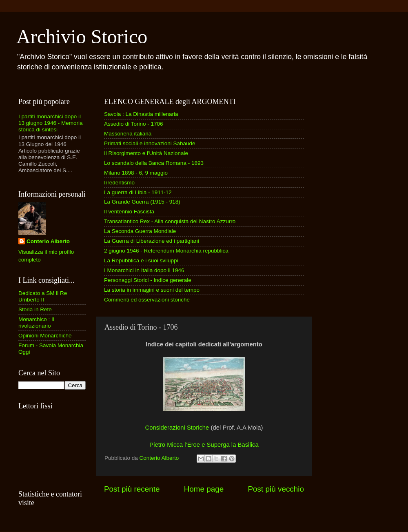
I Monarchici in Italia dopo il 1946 (144, 270)
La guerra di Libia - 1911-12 (138, 192)
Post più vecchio (276, 489)
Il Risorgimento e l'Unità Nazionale (146, 153)
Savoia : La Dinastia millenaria (141, 114)
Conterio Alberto (48, 241)
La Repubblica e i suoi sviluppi (141, 260)
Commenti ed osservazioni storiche (147, 300)
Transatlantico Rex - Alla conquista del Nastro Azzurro (170, 221)
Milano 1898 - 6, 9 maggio (136, 173)
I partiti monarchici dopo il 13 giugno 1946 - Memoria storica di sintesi (51, 123)
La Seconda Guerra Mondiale (140, 231)
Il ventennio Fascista (129, 212)
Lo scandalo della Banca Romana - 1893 (154, 163)
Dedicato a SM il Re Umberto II (43, 296)
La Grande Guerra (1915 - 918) (142, 202)
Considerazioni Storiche (178, 428)
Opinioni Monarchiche (45, 336)
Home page (204, 489)
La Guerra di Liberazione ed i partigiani (152, 241)
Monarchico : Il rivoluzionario (36, 323)
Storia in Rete (35, 309)
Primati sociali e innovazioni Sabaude (150, 143)
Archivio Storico (82, 37)
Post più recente (132, 489)
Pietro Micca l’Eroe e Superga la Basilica (204, 445)
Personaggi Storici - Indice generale (148, 280)
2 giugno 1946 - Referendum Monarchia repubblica (166, 251)
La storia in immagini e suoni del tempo (152, 290)
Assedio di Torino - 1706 (134, 124)
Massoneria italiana (128, 134)
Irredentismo (119, 183)
